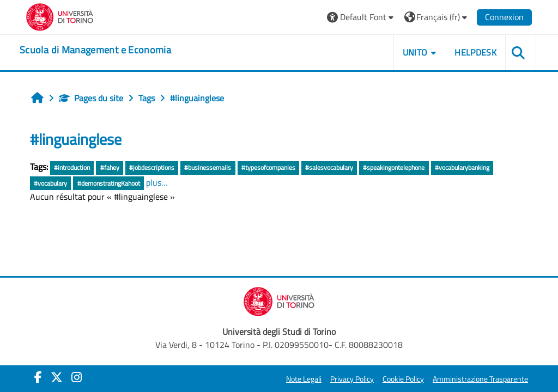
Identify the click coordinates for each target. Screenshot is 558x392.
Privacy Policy (352, 379)
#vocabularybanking (462, 167)
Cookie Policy (403, 379)
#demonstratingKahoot (109, 183)
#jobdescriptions (152, 167)
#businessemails (208, 167)
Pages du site (91, 98)
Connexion (504, 17)
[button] (362, 17)
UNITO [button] (415, 52)
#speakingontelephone (394, 167)
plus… (157, 182)
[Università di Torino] (60, 16)
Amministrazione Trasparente (480, 379)
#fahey (110, 167)
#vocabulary (50, 183)
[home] (95, 50)
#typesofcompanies (268, 167)
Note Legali (304, 379)
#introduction (72, 167)
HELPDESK (475, 52)
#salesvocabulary (329, 167)
